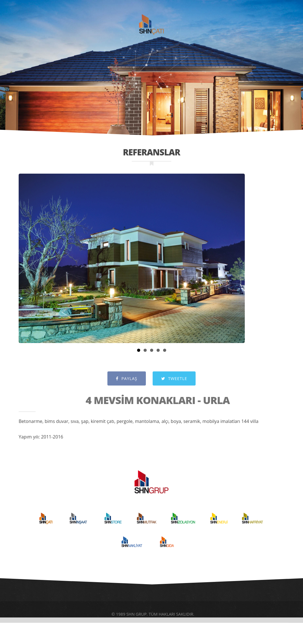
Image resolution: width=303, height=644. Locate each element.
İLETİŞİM (275, 23)
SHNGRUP (157, 3)
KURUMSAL (73, 23)
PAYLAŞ (127, 384)
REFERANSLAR (234, 23)
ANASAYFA (33, 23)
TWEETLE (174, 384)
